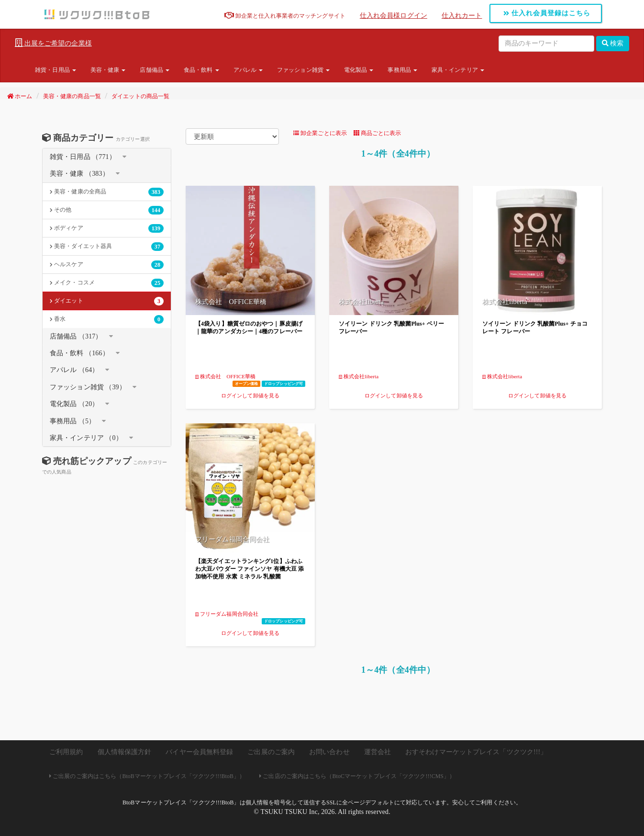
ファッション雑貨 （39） (88, 387)
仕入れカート (462, 16)
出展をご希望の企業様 (53, 43)
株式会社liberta (359, 376)
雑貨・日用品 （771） (83, 157)
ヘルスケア (107, 265)
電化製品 (359, 70)
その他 (107, 210)
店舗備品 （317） (76, 336)
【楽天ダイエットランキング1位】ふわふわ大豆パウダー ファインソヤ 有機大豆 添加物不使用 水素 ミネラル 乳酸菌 (250, 569)
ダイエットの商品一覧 (140, 96)
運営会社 (378, 752)
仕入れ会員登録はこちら (547, 13)
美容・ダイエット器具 (107, 247)
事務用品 (402, 70)
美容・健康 (108, 70)
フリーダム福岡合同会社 (227, 614)
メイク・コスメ (107, 283)
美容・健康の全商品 (107, 192)
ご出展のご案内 (271, 752)
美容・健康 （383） (79, 174)
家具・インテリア (458, 70)
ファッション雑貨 (303, 70)
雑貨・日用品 (56, 70)
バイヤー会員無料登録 (199, 752)
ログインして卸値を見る (250, 395)
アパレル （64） (74, 370)
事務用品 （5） (72, 421)
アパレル (248, 70)
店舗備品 (155, 70)
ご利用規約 (66, 752)
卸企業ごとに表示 (320, 133)
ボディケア (107, 228)
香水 (107, 319)
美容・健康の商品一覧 (72, 96)
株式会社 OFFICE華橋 (225, 376)
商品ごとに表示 (378, 133)
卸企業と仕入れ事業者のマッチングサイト (285, 16)
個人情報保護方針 (125, 752)
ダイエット (107, 301)
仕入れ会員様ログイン (394, 16)
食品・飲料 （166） (79, 353)
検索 (613, 43)
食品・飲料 (201, 70)
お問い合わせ (329, 752)
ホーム (20, 96)
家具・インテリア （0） (86, 438)
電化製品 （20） (74, 404)
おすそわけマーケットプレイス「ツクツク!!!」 (476, 752)
